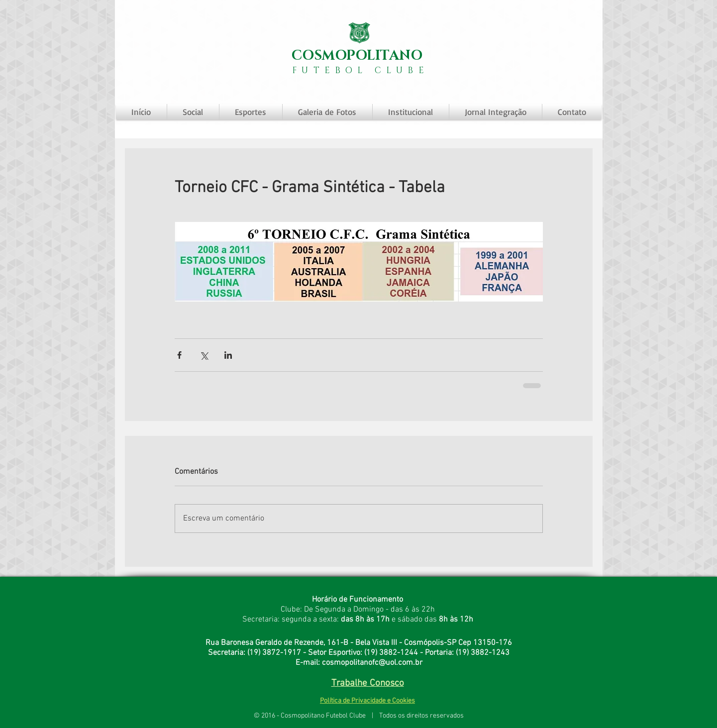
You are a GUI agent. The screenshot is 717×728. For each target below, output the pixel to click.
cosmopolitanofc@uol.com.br (372, 663)
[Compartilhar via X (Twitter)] (204, 355)
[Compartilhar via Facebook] (179, 355)
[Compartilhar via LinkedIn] (228, 355)
